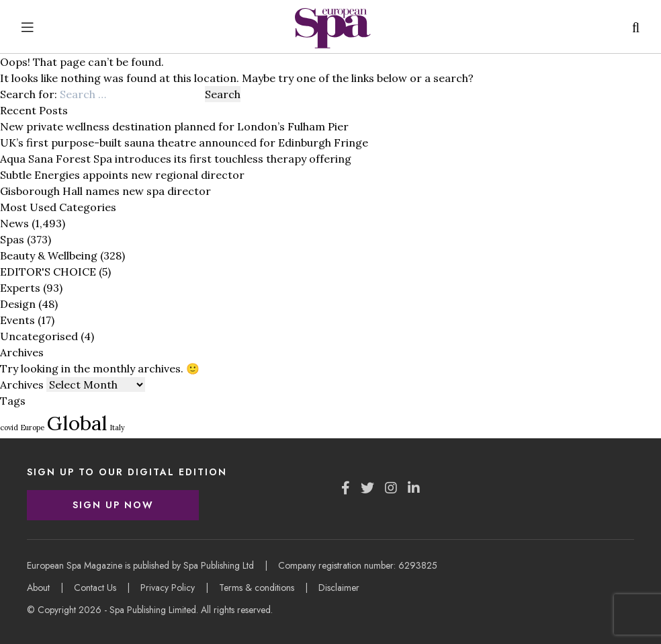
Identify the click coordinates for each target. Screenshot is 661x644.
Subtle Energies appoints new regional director (122, 175)
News (14, 223)
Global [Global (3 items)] (77, 423)
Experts (20, 288)
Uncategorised (39, 336)
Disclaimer (339, 588)
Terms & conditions (257, 588)
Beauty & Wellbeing (49, 255)
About (38, 588)
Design (18, 304)
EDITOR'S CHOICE (48, 272)
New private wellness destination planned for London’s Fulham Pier (174, 126)
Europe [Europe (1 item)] (33, 428)
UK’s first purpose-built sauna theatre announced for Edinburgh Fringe (184, 143)
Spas (12, 239)
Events (17, 320)
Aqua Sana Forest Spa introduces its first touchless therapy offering (176, 159)
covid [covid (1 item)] (9, 428)
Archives (22, 385)
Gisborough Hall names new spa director (105, 191)
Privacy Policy (168, 588)
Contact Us (95, 588)
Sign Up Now (113, 505)
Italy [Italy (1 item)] (118, 428)
